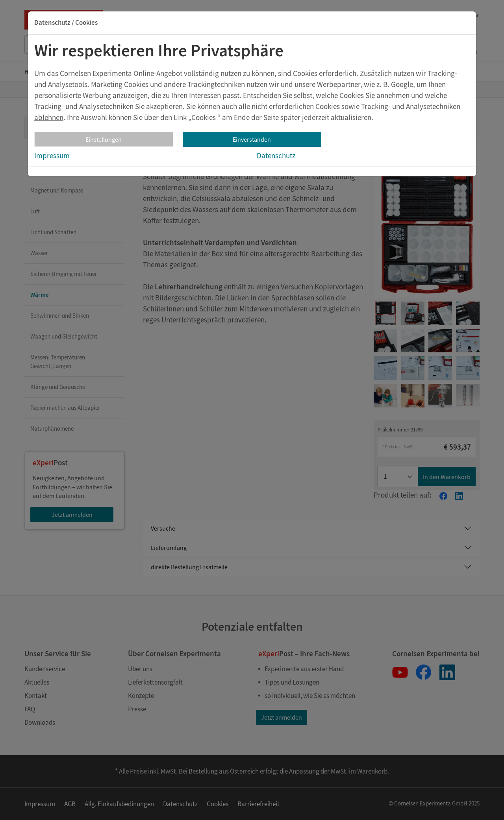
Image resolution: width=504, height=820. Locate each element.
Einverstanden (252, 139)
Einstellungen (104, 139)
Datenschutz (276, 155)
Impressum (52, 155)
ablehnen (49, 117)
